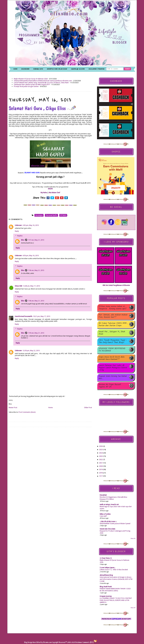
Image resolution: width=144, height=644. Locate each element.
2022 (101, 459)
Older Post (88, 408)
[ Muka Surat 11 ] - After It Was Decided (114, 570)
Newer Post (13, 408)
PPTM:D (63, 215)
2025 (101, 450)
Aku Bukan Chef (54, 193)
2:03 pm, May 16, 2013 (31, 225)
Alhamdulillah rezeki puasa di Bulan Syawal (115, 524)
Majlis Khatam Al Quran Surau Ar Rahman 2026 (31, 79)
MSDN (50, 189)
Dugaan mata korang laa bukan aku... (113, 377)
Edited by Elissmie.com (44, 642)
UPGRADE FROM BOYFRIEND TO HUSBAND (112, 350)
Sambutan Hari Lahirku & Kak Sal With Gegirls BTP (32, 84)
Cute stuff (103, 516)
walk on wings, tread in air (109, 504)
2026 (101, 446)
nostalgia (39, 215)
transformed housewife (24, 316)
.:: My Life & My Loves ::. (108, 521)
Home (51, 408)
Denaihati (103, 495)
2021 (101, 463)
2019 (101, 469)
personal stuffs (51, 215)
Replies (20, 236)
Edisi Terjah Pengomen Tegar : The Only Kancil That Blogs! (113, 341)
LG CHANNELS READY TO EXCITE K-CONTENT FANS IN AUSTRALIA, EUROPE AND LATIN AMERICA (116, 600)
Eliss (23, 240)
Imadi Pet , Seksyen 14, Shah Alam (112, 333)
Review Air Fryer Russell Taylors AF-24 (110, 386)
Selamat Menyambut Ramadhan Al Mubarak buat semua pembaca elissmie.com (43, 81)
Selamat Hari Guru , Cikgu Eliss (42, 108)
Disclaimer (78, 642)
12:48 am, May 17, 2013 (31, 286)
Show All (133, 538)
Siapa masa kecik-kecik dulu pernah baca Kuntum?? (111, 358)
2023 (101, 456)
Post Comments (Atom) (27, 412)
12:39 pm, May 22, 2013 (31, 351)
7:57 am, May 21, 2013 (36, 240)
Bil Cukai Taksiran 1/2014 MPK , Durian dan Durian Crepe (113, 324)
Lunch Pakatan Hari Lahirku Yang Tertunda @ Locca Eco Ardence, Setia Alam (41, 83)
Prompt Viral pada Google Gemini (26, 86)
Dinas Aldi (18, 286)
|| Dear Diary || (106, 558)
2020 (101, 466)
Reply (17, 231)
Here (34, 642)
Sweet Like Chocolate (107, 529)
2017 (101, 476)
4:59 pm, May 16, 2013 (31, 256)
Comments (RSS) (88, 642)
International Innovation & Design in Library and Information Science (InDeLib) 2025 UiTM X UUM (116, 579)
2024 (101, 453)
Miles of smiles (105, 514)
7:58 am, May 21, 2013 (36, 270)
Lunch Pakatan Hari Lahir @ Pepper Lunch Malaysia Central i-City (113, 368)
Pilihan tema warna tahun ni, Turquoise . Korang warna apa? (113, 308)
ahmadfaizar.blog (106, 575)
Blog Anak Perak (106, 587)
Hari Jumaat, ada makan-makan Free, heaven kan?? (113, 316)
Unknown (18, 225)
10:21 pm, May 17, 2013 (42, 316)
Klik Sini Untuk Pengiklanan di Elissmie (116, 285)
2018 (101, 473)
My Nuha (44, 193)
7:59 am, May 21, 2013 (36, 333)
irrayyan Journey (106, 596)
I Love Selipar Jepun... (108, 568)
